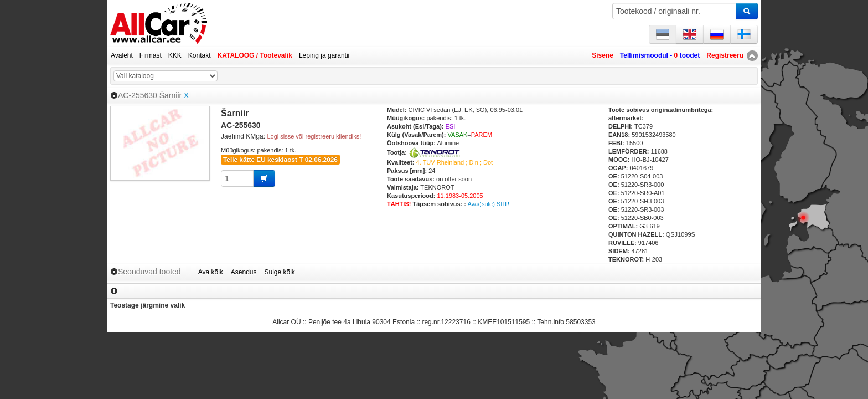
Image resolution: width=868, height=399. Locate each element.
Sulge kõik (280, 272)
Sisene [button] (603, 55)
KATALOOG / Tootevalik (255, 55)
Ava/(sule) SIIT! (488, 204)
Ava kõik (211, 272)
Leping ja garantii (324, 55)
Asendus (244, 272)
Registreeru (725, 55)
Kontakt (200, 55)
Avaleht (122, 55)
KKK (175, 55)
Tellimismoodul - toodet (660, 55)
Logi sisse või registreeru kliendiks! (314, 136)
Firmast (151, 55)
